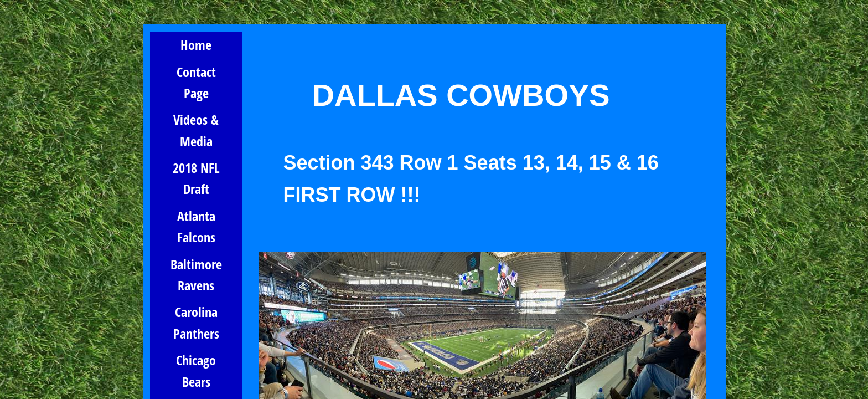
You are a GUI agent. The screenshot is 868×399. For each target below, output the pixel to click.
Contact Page (196, 82)
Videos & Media (196, 130)
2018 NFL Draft (196, 178)
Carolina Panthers (196, 322)
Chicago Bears (196, 370)
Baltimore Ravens (196, 275)
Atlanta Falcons (196, 226)
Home (196, 45)
